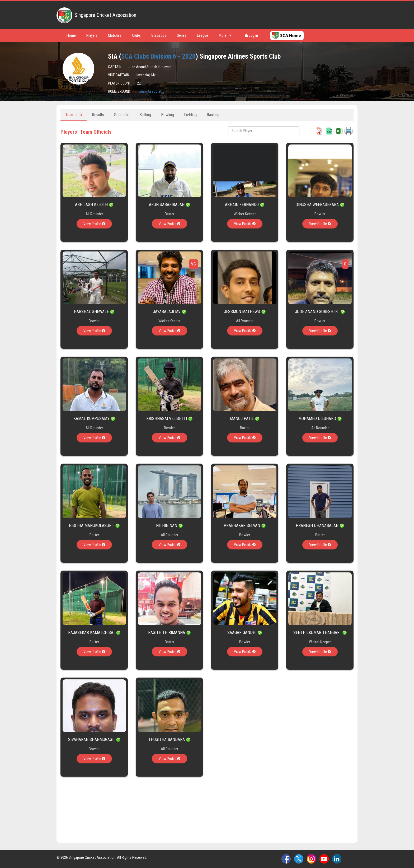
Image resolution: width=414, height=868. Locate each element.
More (225, 35)
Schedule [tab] (122, 115)
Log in (251, 35)
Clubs (136, 35)
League (203, 35)
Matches (115, 35)
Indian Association (152, 91)
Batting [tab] (145, 115)
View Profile (94, 224)
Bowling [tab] (168, 115)
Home (71, 35)
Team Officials (96, 132)
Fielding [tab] (190, 115)
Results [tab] (98, 115)
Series (182, 35)
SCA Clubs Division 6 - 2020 (158, 56)
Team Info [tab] (74, 115)
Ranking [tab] (213, 115)
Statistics (159, 35)
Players (92, 35)
